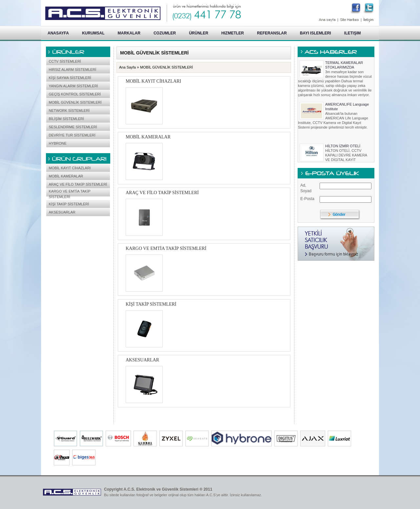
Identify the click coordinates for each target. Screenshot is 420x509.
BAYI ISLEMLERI (315, 33)
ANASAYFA (58, 33)
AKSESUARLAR (62, 212)
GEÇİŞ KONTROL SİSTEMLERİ (75, 94)
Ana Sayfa (127, 67)
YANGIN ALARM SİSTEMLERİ (73, 86)
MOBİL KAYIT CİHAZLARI (70, 168)
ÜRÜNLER (199, 33)
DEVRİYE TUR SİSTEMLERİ (72, 135)
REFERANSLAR (272, 33)
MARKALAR (129, 33)
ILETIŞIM (353, 33)
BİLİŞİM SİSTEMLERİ (67, 119)
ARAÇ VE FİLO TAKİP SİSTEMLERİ (78, 184)
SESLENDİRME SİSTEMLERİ (73, 127)
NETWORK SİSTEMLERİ (69, 111)
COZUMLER (165, 33)
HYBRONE (58, 143)
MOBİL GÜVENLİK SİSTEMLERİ (75, 102)
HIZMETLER (233, 33)
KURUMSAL (93, 33)
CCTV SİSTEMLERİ (65, 61)
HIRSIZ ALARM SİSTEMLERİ (73, 70)
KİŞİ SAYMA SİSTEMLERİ (70, 78)
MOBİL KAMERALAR (66, 176)
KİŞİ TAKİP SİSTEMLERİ (69, 204)
